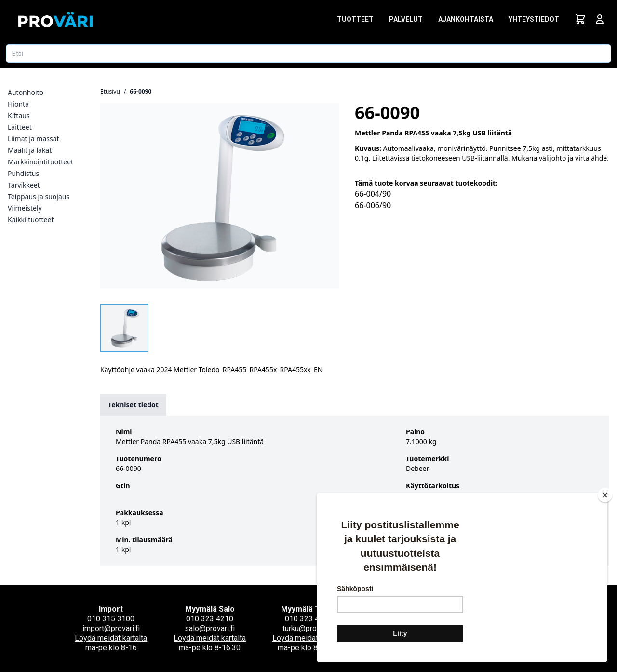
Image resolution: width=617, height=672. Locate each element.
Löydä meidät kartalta (111, 638)
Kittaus (19, 115)
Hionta (18, 104)
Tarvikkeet (24, 185)
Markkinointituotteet (40, 162)
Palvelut (406, 19)
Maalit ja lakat (30, 150)
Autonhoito (26, 92)
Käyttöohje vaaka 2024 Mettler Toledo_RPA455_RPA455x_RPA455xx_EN (211, 370)
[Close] (605, 495)
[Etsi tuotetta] (308, 54)
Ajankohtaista (466, 19)
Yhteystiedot (534, 19)
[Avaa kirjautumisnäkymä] (600, 19)
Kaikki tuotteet (31, 220)
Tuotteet (355, 19)
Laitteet (20, 127)
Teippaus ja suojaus (39, 196)
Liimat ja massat (34, 139)
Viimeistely (25, 208)
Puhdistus (23, 173)
